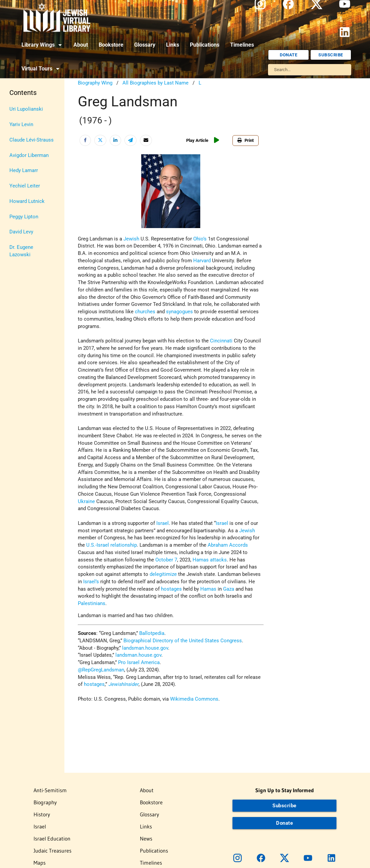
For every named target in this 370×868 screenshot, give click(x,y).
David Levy (21, 232)
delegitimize (163, 574)
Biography (45, 802)
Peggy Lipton (24, 217)
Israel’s (91, 582)
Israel (163, 523)
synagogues (179, 312)
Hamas (201, 560)
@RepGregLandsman (101, 670)
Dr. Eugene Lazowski (21, 251)
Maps (40, 863)
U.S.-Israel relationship (112, 545)
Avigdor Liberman (29, 155)
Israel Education (52, 838)
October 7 (166, 560)
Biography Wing (95, 83)
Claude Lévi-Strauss (32, 140)
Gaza (229, 589)
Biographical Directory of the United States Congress (183, 641)
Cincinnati (221, 341)
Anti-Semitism (50, 790)
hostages (171, 589)
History (42, 814)
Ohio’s (200, 239)
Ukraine (86, 502)
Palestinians (92, 604)
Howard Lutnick (27, 201)
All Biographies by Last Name (155, 83)
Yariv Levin (21, 125)
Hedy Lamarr (24, 171)
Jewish (131, 239)
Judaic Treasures (52, 851)
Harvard (202, 261)
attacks (218, 560)
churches (145, 312)
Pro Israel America (139, 663)
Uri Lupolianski (26, 109)
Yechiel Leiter (25, 186)
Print (246, 140)
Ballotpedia (152, 633)
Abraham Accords (228, 545)
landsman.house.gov (145, 648)
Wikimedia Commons (194, 699)
